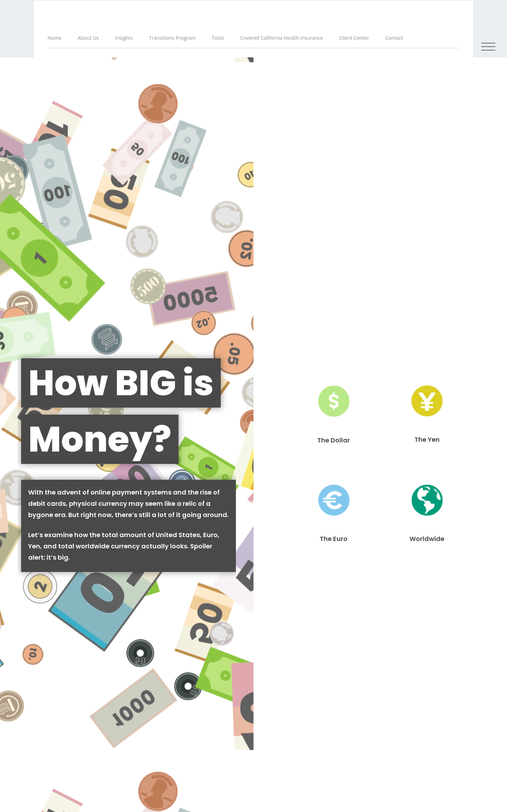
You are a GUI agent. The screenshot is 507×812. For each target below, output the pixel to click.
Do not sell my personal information (319, 742)
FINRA (387, 749)
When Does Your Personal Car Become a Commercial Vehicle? (91, 610)
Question (16, 373)
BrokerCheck (305, 694)
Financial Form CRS (185, 687)
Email (265, 329)
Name (12, 329)
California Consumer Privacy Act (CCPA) (371, 735)
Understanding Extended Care (254, 606)
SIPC (399, 749)
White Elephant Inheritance (416, 606)
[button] (89, 39)
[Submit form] (25, 434)
